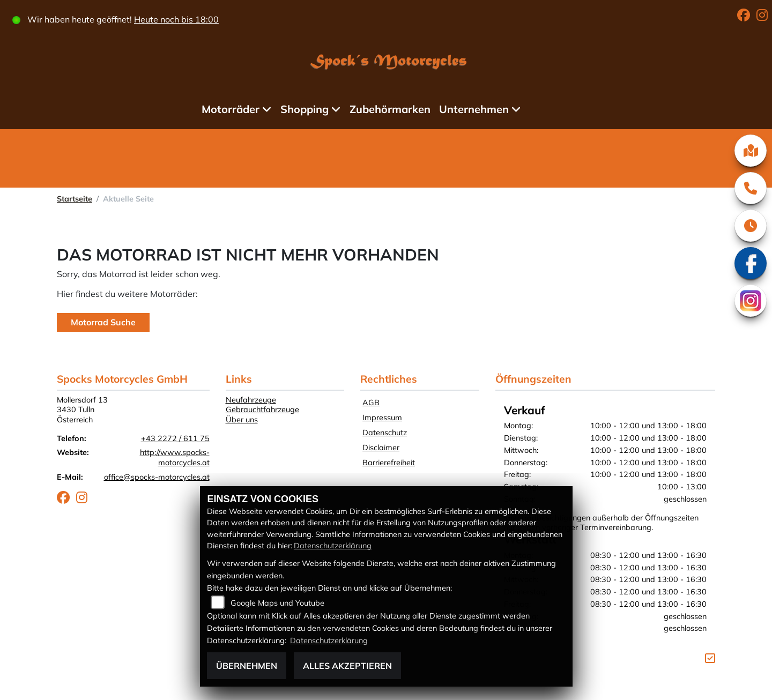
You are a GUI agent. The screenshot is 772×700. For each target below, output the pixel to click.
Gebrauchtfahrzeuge (262, 409)
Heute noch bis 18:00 (177, 19)
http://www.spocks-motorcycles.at (175, 457)
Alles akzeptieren (347, 666)
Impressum (382, 418)
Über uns (242, 420)
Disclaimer (381, 448)
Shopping (305, 109)
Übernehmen (247, 666)
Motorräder (231, 109)
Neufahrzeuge (251, 400)
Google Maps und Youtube (277, 603)
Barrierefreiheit (389, 463)
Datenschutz (385, 433)
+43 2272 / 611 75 (175, 438)
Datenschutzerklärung (333, 546)
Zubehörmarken (391, 109)
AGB (371, 403)
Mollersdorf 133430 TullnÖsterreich (82, 410)
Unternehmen (474, 109)
